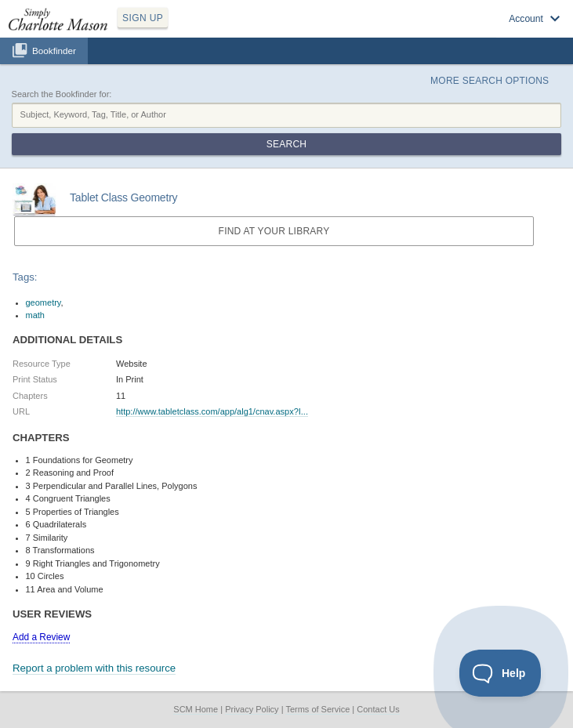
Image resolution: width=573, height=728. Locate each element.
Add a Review (41, 637)
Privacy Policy (252, 709)
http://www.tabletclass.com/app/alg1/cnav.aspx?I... (212, 411)
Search (286, 144)
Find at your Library (274, 231)
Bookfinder (54, 51)
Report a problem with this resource (94, 668)
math (35, 315)
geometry (44, 302)
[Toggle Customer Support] (500, 673)
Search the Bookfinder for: (62, 94)
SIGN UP (143, 18)
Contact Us (378, 709)
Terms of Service (317, 709)
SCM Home (196, 709)
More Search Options (490, 81)
